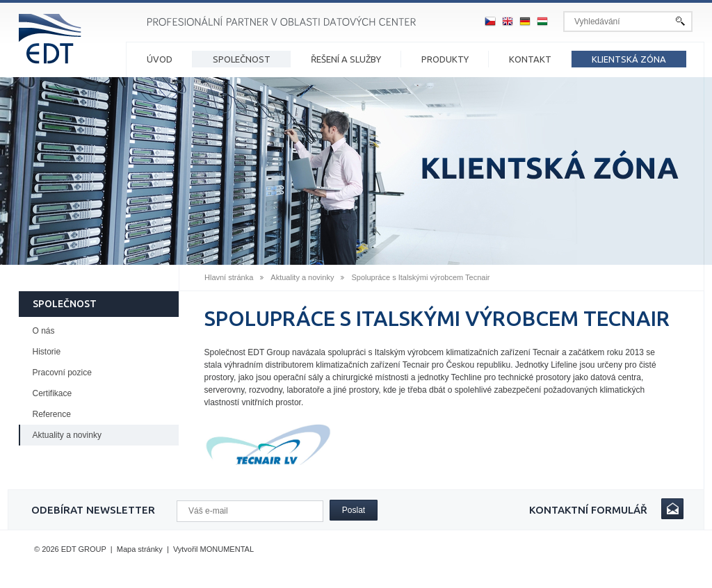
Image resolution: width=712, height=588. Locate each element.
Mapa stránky (140, 549)
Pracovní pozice (62, 373)
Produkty (445, 59)
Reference (52, 414)
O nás (44, 331)
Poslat (354, 510)
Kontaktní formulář (588, 510)
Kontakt (530, 59)
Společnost (242, 59)
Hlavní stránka (229, 277)
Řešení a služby (346, 59)
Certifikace (52, 393)
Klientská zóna (629, 59)
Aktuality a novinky (302, 277)
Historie (47, 352)
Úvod (160, 59)
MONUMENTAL (227, 549)
